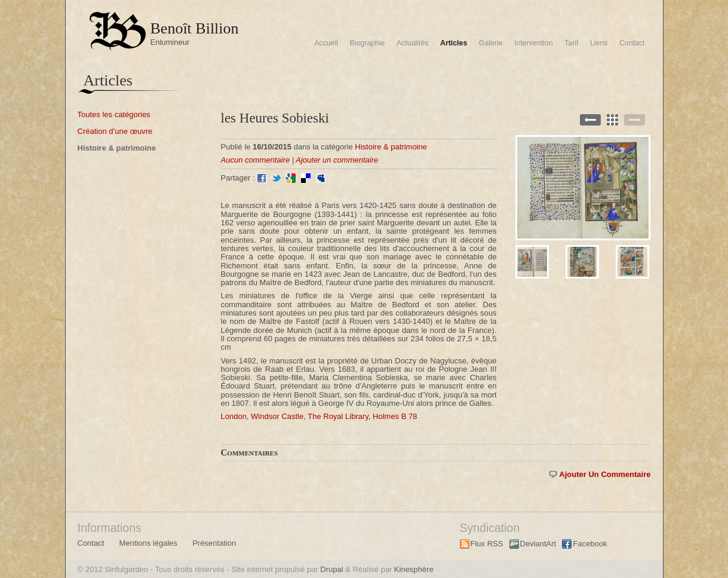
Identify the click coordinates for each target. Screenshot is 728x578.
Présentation (214, 543)
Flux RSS (487, 544)
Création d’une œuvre (115, 131)
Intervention (534, 43)
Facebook (590, 544)
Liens (599, 43)
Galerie (491, 43)
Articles (454, 43)
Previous (590, 120)
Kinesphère (414, 569)
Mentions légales (148, 543)
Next (635, 120)
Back (612, 120)
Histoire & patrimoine (117, 148)
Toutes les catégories (114, 114)
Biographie (367, 43)
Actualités (413, 43)
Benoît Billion (195, 28)
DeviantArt (538, 544)
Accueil (326, 43)
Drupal (331, 569)
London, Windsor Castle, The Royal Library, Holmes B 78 (319, 416)
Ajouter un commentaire (337, 160)
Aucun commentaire (256, 160)
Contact (632, 43)
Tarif (571, 43)
